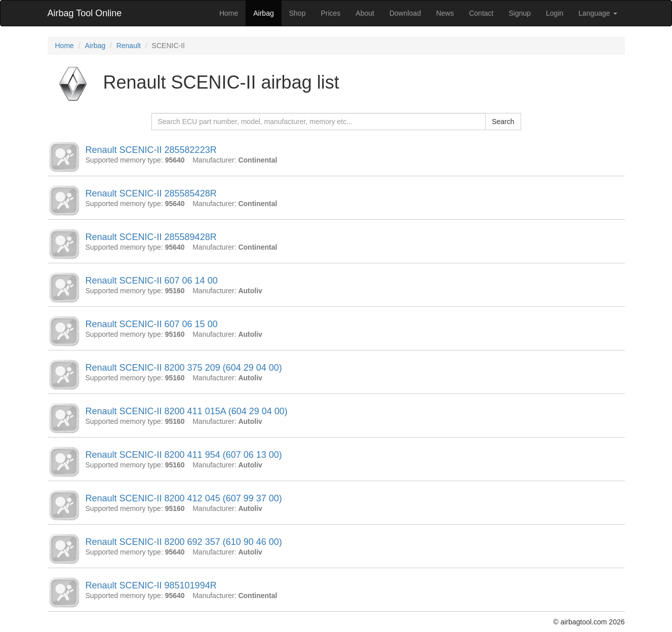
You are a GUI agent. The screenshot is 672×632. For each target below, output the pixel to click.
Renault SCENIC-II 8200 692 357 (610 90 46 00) (184, 542)
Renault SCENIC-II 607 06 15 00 (152, 324)
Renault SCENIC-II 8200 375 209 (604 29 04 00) (184, 368)
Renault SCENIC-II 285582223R (151, 150)
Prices (330, 13)
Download (405, 13)
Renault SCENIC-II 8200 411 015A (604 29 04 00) (187, 411)
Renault (129, 46)
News (445, 13)
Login (555, 13)
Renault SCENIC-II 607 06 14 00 (152, 281)
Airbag (263, 13)
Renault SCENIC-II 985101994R (151, 585)
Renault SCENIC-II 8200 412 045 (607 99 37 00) (184, 498)
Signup (520, 13)
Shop (298, 13)
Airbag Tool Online (85, 13)
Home (229, 13)
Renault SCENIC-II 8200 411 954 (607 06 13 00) (184, 455)
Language (598, 13)
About (365, 13)
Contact (481, 13)
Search (503, 122)
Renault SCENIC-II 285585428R (151, 193)
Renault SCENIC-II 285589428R (151, 237)
